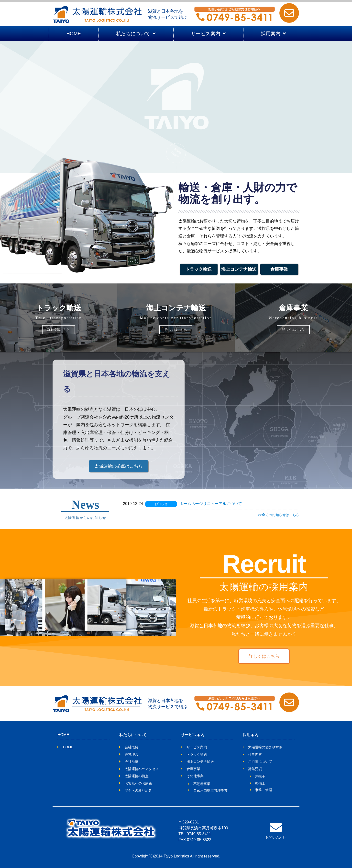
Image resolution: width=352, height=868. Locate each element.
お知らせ (161, 504)
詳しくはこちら (59, 330)
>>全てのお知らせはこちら (279, 515)
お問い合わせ (276, 837)
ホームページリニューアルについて (211, 504)
